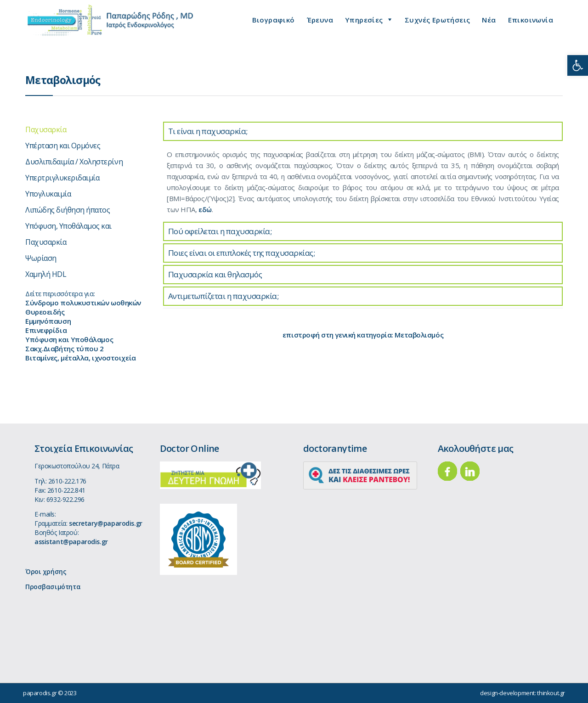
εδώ (205, 209)
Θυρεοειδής (45, 312)
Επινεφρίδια (46, 330)
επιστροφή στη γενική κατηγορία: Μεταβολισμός (363, 335)
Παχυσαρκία (46, 129)
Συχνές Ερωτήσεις (437, 20)
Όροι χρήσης (46, 571)
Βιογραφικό (274, 20)
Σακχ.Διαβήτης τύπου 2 (65, 349)
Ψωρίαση (41, 258)
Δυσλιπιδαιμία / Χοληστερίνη (74, 162)
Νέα (489, 20)
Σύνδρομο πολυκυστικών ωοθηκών (83, 303)
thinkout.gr (551, 693)
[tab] (363, 131)
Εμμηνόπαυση (48, 321)
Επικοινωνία (531, 20)
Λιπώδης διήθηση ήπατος (68, 210)
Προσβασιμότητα (53, 587)
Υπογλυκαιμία (48, 194)
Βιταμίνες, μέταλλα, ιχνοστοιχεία (81, 358)
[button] (578, 65)
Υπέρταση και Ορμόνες (63, 146)
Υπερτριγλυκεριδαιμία (62, 178)
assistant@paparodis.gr (71, 542)
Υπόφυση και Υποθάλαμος (69, 339)
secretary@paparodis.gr (106, 523)
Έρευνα (320, 20)
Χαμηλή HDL (46, 274)
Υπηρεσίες (364, 20)
